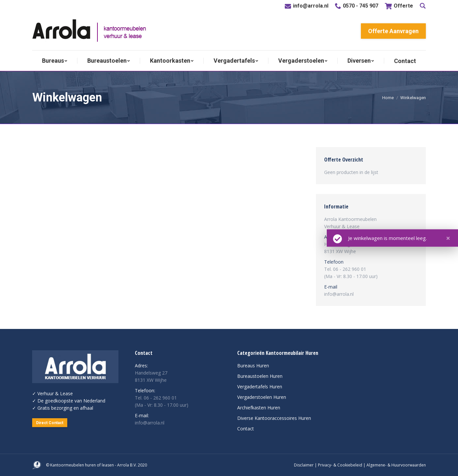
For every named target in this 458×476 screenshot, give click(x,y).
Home (388, 98)
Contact (246, 429)
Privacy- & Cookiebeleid (340, 465)
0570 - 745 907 (361, 6)
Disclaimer (304, 465)
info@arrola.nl (311, 6)
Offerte (399, 6)
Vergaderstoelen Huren (262, 397)
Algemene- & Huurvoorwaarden (396, 465)
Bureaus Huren (253, 366)
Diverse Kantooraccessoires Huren (274, 418)
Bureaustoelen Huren (260, 376)
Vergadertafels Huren (260, 387)
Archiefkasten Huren (259, 408)
